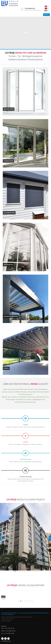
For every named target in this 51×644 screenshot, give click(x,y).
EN (47, 6)
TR (47, 8)
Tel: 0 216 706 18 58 (8, 628)
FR (47, 10)
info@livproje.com (6, 641)
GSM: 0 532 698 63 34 (8, 631)
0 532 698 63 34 (30, 8)
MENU (46, 15)
